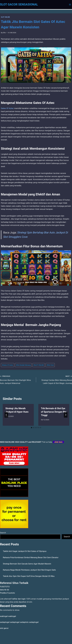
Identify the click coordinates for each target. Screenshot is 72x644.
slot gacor (4, 628)
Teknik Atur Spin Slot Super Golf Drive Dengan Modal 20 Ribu (29, 576)
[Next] (66, 415)
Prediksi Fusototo (7, 593)
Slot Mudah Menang (23, 365)
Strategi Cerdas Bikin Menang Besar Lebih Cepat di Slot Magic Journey (55, 379)
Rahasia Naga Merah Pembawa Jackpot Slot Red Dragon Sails (29, 570)
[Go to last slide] (6, 415)
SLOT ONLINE (5, 17)
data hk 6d (4, 590)
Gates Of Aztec (7, 108)
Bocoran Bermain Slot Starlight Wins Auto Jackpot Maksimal (17, 379)
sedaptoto (24, 622)
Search (3, 533)
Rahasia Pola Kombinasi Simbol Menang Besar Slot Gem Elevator (31, 557)
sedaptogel (5, 622)
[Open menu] (70, 4)
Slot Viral (50, 365)
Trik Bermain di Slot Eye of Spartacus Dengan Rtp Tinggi (54, 412)
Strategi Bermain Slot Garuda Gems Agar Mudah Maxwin (27, 564)
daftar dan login (19, 599)
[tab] (32, 428)
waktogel (4, 616)
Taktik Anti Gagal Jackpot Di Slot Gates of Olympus (25, 551)
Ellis (4, 33)
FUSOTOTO (5, 587)
